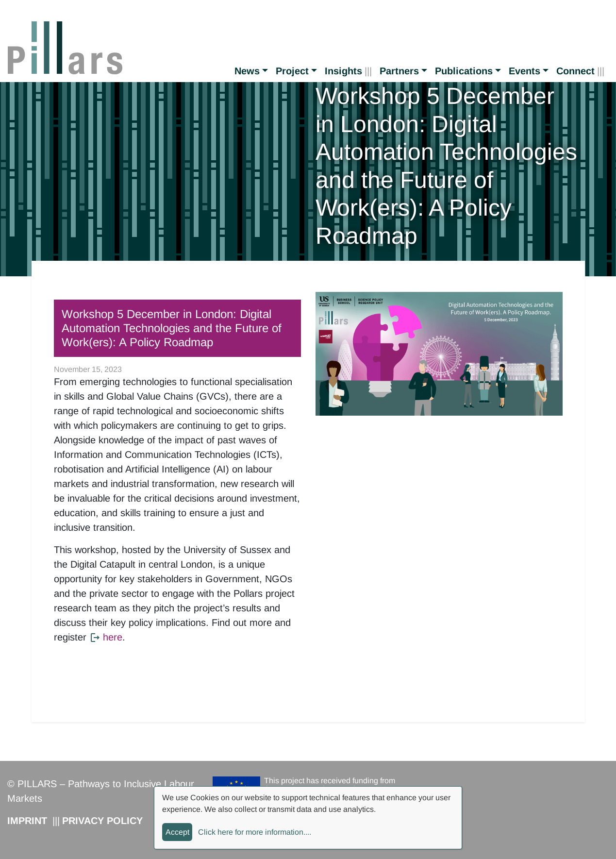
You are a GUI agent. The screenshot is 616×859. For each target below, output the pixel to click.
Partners (399, 71)
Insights (343, 71)
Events (524, 71)
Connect (575, 71)
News (247, 71)
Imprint (27, 821)
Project (292, 71)
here (113, 637)
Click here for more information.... (255, 832)
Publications (464, 71)
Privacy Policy (102, 821)
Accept (177, 832)
